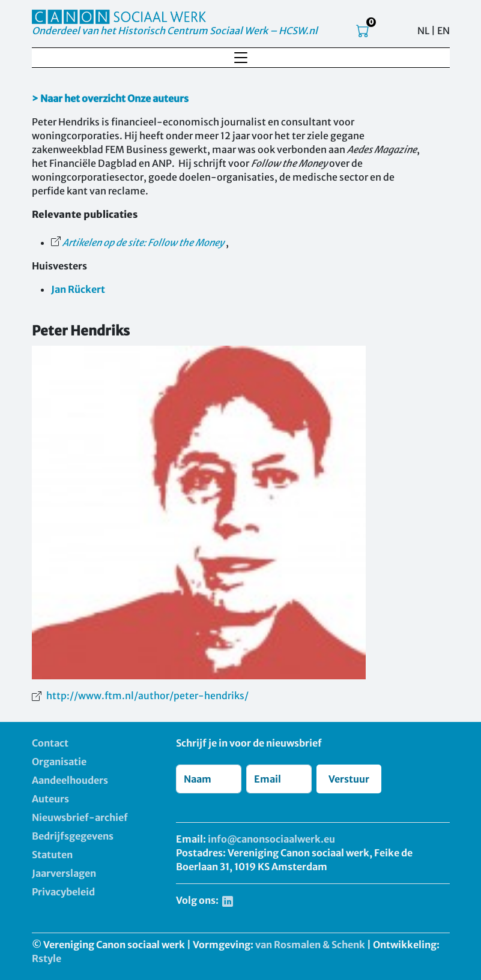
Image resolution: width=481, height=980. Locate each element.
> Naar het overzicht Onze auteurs (110, 98)
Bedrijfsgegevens (73, 836)
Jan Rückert (78, 289)
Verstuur (349, 779)
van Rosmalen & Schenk (310, 945)
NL (423, 31)
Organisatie (59, 762)
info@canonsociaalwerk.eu (271, 839)
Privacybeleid (63, 892)
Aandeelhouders (70, 780)
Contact (50, 743)
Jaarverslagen (64, 873)
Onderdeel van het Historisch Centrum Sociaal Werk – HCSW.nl (175, 31)
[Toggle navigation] (241, 58)
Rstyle (47, 958)
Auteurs (50, 799)
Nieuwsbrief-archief (80, 817)
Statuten (52, 855)
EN (443, 31)
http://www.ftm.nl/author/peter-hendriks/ (147, 696)
